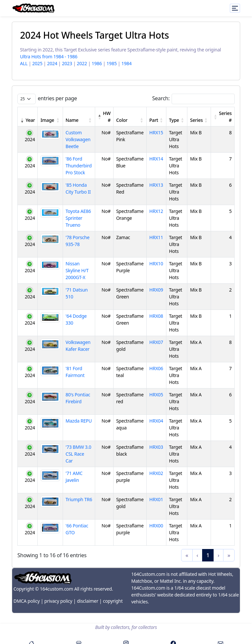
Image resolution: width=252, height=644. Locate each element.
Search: (161, 98)
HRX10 (156, 264)
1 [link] (208, 555)
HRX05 (156, 395)
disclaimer (87, 601)
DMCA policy (27, 601)
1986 (97, 63)
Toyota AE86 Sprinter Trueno (78, 218)
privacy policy (58, 601)
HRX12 (156, 211)
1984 (126, 63)
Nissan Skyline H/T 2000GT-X (77, 270)
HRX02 (156, 473)
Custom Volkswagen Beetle (78, 139)
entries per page (57, 98)
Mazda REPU (79, 421)
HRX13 (156, 185)
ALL (24, 63)
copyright (113, 601)
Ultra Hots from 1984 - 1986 (49, 57)
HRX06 (156, 368)
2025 (37, 63)
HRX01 (156, 499)
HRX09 (156, 290)
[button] (22, 120)
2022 (82, 63)
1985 (112, 63)
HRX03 (156, 447)
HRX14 (156, 159)
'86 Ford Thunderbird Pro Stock (79, 166)
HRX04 (156, 421)
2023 (67, 63)
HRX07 (156, 342)
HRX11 (156, 237)
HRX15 (156, 133)
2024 (52, 63)
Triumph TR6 (79, 499)
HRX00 (156, 526)
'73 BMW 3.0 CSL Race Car (78, 454)
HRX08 (156, 316)
